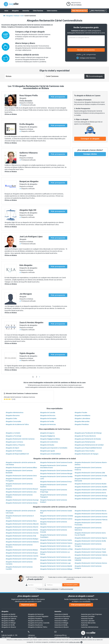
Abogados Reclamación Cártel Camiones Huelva (56, 540)
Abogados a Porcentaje (13, 436)
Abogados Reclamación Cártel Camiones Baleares (22, 542)
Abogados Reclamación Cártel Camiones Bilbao (21, 468)
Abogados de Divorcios (48, 415)
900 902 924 (32, 637)
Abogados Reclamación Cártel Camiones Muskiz (91, 484)
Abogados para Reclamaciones (85, 442)
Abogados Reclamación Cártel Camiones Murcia (90, 511)
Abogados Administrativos (15, 413)
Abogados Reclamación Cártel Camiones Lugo (55, 563)
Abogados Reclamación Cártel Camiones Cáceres (22, 556)
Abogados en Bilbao (8, 621)
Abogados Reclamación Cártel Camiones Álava (21, 521)
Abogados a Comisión (13, 433)
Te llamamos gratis (71, 585)
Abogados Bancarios (13, 415)
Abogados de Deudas (47, 445)
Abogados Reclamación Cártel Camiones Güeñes (91, 499)
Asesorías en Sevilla (61, 625)
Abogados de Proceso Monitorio (85, 436)
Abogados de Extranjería (48, 418)
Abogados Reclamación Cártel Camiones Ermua (56, 482)
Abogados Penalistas (82, 424)
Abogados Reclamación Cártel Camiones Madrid (56, 566)
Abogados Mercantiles (82, 421)
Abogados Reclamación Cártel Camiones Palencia (91, 520)
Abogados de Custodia (48, 413)
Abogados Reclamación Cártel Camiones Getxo (21, 476)
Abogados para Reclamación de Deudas (88, 439)
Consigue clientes (90, 154)
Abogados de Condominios (49, 442)
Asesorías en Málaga (61, 623)
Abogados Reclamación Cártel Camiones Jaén (55, 546)
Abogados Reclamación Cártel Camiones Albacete (22, 524)
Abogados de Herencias (48, 424)
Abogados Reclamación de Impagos (86, 454)
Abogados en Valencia (9, 619)
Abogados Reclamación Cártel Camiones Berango (91, 496)
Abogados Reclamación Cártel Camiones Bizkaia (22, 550)
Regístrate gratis (28, 605)
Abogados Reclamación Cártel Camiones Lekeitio (91, 490)
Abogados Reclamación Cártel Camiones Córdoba (57, 516)
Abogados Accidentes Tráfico (38, 627)
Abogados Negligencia (48, 436)
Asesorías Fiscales (87, 619)
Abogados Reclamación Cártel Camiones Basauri (22, 489)
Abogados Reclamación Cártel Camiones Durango (22, 500)
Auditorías (84, 625)
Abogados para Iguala (47, 451)
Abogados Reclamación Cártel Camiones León (55, 557)
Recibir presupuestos (86, 50)
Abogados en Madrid (8, 614)
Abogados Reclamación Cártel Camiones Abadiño (91, 487)
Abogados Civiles (11, 418)
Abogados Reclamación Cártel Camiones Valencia (91, 555)
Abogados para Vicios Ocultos (85, 451)
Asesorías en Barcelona (62, 616)
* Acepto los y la (54, 589)
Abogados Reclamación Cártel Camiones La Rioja (56, 549)
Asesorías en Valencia (62, 619)
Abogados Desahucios (35, 625)
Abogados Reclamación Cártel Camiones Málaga (56, 569)
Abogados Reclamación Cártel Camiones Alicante (22, 527)
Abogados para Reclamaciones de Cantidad (89, 445)
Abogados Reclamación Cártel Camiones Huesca (56, 543)
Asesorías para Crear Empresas (91, 614)
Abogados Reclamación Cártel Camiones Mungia (56, 474)
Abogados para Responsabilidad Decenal (88, 448)
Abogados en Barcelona (9, 616)
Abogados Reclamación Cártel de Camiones (20, 439)
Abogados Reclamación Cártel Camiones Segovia (91, 538)
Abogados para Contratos (14, 442)
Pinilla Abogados (26, 101)
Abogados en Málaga (9, 623)
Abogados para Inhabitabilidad (50, 454)
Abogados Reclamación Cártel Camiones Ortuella (91, 476)
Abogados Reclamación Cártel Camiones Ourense (91, 517)
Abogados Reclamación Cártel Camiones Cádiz (21, 559)
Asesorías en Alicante (62, 627)
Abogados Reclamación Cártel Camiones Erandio (56, 462)
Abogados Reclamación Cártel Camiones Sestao (22, 503)
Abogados (5, 611)
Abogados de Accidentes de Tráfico (17, 424)
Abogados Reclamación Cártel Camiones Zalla (90, 473)
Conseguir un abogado (90, 139)
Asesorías (58, 611)
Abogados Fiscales (81, 413)
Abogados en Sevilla (8, 625)
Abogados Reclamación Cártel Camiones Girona (56, 527)
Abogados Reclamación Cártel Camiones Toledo (90, 552)
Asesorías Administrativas (90, 627)
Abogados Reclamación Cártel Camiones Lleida (56, 560)
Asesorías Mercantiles (88, 623)
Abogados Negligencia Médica (50, 439)
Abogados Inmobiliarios (82, 415)
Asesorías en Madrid (61, 614)
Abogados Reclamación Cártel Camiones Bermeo (56, 471)
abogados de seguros (47, 433)
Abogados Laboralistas (82, 418)
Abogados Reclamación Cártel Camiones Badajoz (22, 539)
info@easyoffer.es (61, 635)
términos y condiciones (51, 589)
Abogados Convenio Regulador (38, 616)
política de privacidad (67, 589)
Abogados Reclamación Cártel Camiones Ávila (21, 536)
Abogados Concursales (13, 421)
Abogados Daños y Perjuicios (15, 445)
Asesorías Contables (88, 616)
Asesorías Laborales (88, 621)
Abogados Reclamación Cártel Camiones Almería (22, 530)
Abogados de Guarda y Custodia (39, 623)
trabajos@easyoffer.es (62, 637)
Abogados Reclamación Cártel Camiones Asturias (22, 533)
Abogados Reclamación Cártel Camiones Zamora (91, 563)
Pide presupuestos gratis (81, 605)
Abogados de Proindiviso (14, 451)
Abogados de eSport (12, 448)
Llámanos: (31, 635)
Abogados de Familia (47, 421)
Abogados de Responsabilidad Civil (17, 454)
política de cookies (74, 642)
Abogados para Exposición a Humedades (54, 448)
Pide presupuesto (58, 97)
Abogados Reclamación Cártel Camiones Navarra (91, 514)
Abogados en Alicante (9, 627)
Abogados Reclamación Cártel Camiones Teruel (90, 549)
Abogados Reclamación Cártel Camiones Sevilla (90, 541)
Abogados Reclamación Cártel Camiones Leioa (21, 492)
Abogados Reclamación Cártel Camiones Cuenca (56, 519)
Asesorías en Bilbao (61, 621)
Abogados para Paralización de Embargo (88, 433)
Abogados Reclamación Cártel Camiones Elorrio (90, 493)
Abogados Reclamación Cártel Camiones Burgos (22, 553)
